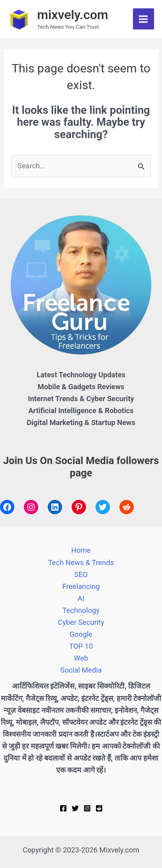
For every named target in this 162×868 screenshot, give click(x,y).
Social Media (81, 670)
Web (81, 658)
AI (81, 598)
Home (81, 550)
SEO (81, 574)
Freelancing (81, 586)
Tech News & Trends (81, 563)
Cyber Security (81, 622)
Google (81, 634)
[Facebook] (63, 808)
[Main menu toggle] (143, 19)
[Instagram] (87, 808)
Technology (81, 610)
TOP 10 (81, 646)
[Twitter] (75, 808)
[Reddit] (99, 808)
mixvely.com (73, 15)
